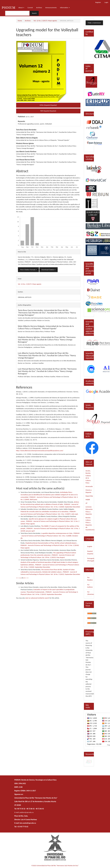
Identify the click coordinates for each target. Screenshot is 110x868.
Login (106, 2)
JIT (87, 503)
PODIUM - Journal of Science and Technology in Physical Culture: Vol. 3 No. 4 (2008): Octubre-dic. (50, 536)
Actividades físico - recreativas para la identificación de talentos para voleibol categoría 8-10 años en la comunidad (49, 495)
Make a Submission (94, 23)
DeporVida (89, 496)
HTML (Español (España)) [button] (48, 105)
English (90, 546)
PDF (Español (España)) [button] (48, 111)
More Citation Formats (28, 270)
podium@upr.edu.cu (27, 812)
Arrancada (89, 486)
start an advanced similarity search (37, 598)
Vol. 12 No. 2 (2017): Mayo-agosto (45, 21)
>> (28, 578)
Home (20, 21)
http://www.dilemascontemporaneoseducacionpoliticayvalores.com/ (40, 451)
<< (17, 578)
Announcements (51, 8)
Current (30, 8)
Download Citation (49, 270)
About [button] (21, 8)
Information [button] (65, 8)
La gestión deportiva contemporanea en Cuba (57, 533)
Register (98, 2)
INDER (88, 500)
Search (34, 13)
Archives (39, 8)
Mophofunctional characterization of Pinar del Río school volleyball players (51, 543)
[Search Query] (17, 13)
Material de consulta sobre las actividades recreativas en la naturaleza (45, 512)
